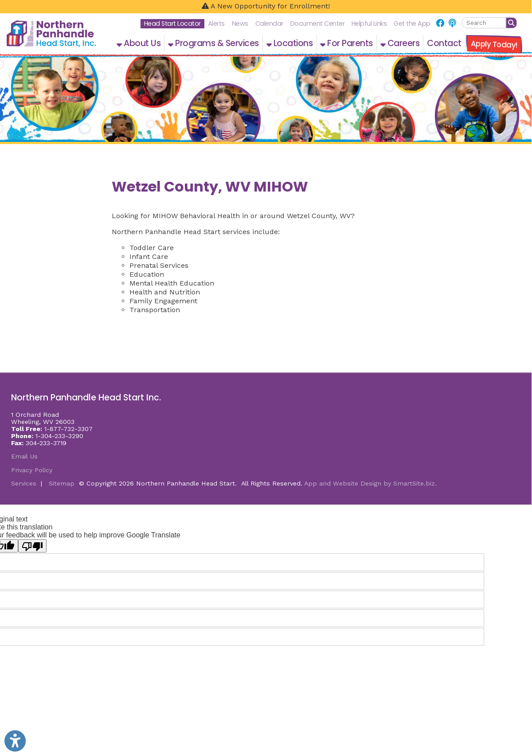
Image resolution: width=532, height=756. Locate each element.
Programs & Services (213, 43)
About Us (139, 43)
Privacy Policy (32, 470)
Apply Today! (494, 44)
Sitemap (62, 483)
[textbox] (484, 23)
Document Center (318, 24)
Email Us (24, 456)
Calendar (269, 24)
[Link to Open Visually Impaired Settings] (15, 741)
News (240, 24)
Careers (400, 43)
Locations (290, 43)
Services (24, 483)
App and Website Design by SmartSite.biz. (370, 483)
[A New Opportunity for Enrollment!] (266, 7)
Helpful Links (369, 24)
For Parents (346, 43)
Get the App (412, 24)
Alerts (216, 24)
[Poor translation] (32, 546)
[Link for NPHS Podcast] (452, 23)
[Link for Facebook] (440, 23)
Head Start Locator (172, 24)
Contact (444, 43)
